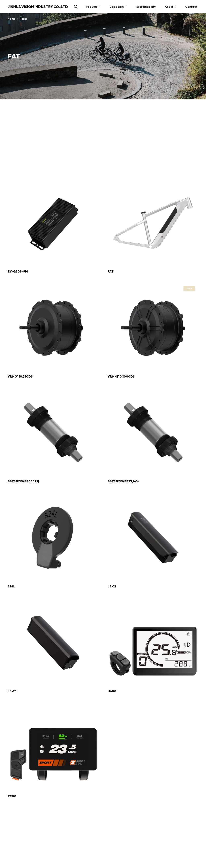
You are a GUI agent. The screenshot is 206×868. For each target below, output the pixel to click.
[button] (76, 7)
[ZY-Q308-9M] (53, 180)
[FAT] (153, 180)
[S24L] (53, 495)
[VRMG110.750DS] (53, 285)
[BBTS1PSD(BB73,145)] (153, 390)
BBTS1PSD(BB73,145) (123, 481)
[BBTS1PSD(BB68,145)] (53, 390)
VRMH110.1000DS (121, 376)
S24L (11, 586)
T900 (12, 796)
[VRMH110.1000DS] (153, 285)
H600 (112, 691)
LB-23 (12, 691)
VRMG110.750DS (20, 376)
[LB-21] (153, 495)
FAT (111, 271)
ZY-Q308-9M (18, 271)
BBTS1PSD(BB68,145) (23, 481)
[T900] (53, 705)
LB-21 (112, 586)
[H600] (153, 600)
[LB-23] (53, 600)
